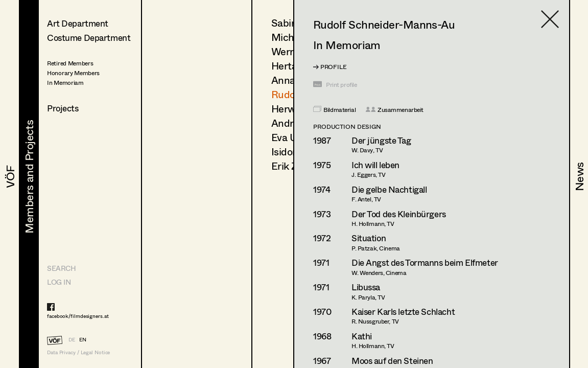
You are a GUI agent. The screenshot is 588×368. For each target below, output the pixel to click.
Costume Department (89, 38)
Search (61, 268)
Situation (369, 238)
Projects (63, 108)
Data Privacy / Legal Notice (78, 352)
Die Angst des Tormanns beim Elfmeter (425, 262)
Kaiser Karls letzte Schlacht (403, 312)
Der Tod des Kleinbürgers (399, 214)
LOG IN (59, 282)
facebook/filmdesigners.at (78, 316)
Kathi (362, 336)
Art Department (78, 23)
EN (83, 339)
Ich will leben (375, 165)
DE (72, 339)
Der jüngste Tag (381, 140)
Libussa (366, 287)
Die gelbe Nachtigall (389, 189)
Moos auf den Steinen (392, 361)
